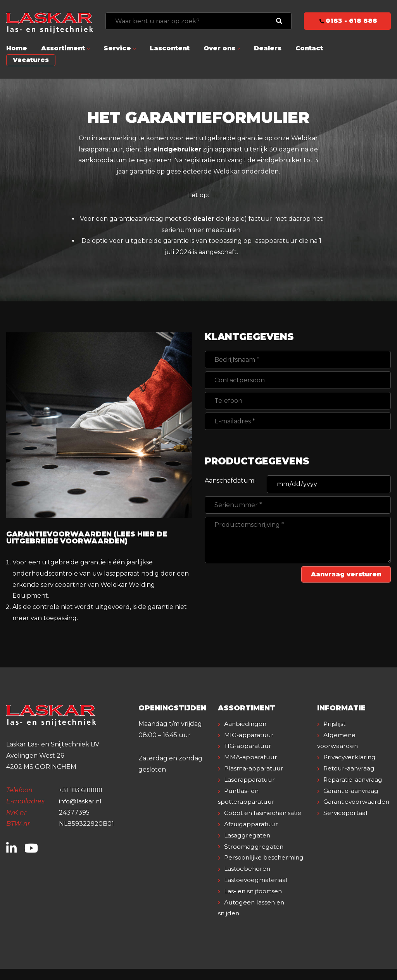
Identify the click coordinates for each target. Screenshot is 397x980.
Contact (309, 48)
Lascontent (170, 48)
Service (117, 48)
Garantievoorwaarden (357, 802)
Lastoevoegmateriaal (256, 891)
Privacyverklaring (350, 757)
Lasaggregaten (248, 835)
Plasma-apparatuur (255, 768)
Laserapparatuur (250, 780)
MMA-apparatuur (251, 757)
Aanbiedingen (246, 724)
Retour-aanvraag (350, 768)
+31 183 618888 (82, 790)
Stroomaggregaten (254, 847)
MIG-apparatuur (250, 735)
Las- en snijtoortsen (254, 902)
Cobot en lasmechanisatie (264, 813)
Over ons (219, 48)
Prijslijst (335, 724)
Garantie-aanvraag (352, 791)
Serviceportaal (346, 813)
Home (17, 48)
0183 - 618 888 (348, 21)
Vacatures (31, 60)
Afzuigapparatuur (252, 824)
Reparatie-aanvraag (354, 780)
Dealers (268, 48)
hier (146, 534)
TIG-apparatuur (249, 746)
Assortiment (63, 48)
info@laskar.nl (81, 801)
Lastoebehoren (248, 880)
